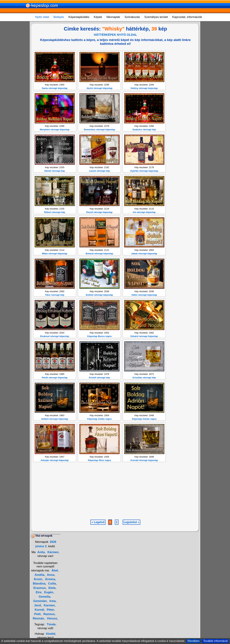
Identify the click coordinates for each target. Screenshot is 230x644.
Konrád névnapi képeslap (144, 511)
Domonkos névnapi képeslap (99, 180)
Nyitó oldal (42, 17)
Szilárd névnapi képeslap (55, 469)
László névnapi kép (99, 221)
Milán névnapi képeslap (55, 304)
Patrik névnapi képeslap (55, 428)
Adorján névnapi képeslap (55, 511)
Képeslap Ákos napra (99, 511)
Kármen (53, 603)
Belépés (59, 17)
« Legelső (98, 573)
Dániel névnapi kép (55, 221)
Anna (50, 625)
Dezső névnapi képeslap (99, 263)
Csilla (52, 634)
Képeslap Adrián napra (144, 469)
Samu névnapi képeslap (55, 139)
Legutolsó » (132, 573)
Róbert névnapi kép (55, 263)
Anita (41, 603)
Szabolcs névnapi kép (144, 180)
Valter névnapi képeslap (144, 345)
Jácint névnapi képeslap (99, 139)
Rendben (193, 641)
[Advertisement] (98, 72)
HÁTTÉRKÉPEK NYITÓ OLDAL (115, 35)
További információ (215, 641)
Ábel (55, 621)
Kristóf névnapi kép (99, 428)
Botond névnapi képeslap (99, 304)
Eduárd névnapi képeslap (144, 387)
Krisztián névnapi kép (144, 428)
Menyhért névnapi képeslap (55, 180)
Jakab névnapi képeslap (144, 304)
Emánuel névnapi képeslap (55, 387)
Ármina (50, 630)
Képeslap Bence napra (99, 387)
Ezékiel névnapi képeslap (99, 345)
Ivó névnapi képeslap (144, 263)
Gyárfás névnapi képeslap (144, 221)
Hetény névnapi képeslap (144, 139)
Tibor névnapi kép (55, 345)
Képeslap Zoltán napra (99, 469)
